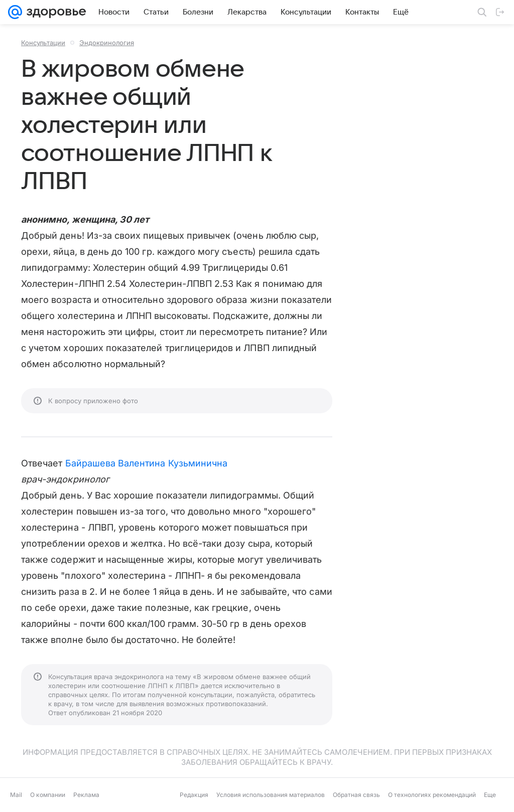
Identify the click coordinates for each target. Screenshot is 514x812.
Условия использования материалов (271, 795)
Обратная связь (356, 795)
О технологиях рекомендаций (432, 795)
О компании (48, 795)
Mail (16, 795)
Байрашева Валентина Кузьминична (147, 463)
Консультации (43, 43)
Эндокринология (107, 43)
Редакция (194, 795)
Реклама (86, 795)
